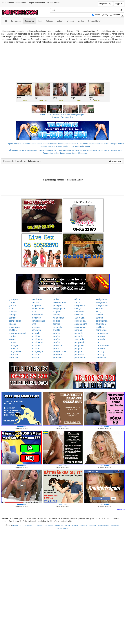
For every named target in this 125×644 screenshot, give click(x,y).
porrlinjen (100, 349)
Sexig (99, 312)
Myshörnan (59, 525)
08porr (78, 299)
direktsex (13, 312)
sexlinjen (79, 315)
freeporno (36, 306)
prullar (56, 299)
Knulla (119, 150)
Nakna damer (59, 153)
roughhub (58, 312)
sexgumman (102, 321)
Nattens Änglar (104, 525)
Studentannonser (46, 150)
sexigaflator (101, 302)
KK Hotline (49, 525)
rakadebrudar (59, 302)
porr (98, 342)
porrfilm (12, 302)
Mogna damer (71, 153)
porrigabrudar (15, 351)
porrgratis (36, 330)
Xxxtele (68, 525)
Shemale (117, 15)
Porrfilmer (112, 150)
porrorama (79, 355)
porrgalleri (36, 333)
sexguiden (101, 324)
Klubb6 (68, 146)
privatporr (58, 306)
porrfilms (36, 336)
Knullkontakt (66, 150)
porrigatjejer (37, 351)
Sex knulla (79, 318)
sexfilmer (100, 327)
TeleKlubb (93, 525)
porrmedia (101, 339)
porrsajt (12, 342)
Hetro (98, 15)
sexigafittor (80, 306)
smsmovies (14, 327)
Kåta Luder (13, 150)
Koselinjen (62, 144)
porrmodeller (15, 321)
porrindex (58, 355)
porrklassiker (102, 333)
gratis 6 (12, 306)
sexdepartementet (17, 333)
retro (34, 324)
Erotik (75, 150)
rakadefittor (58, 318)
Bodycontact (85, 146)
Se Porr (99, 309)
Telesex (46, 144)
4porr (34, 312)
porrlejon (13, 315)
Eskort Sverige (110, 144)
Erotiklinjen (39, 525)
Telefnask (84, 525)
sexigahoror (102, 299)
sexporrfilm (80, 339)
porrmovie (101, 336)
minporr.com (17, 525)
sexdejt (12, 339)
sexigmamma (81, 324)
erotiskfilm (36, 318)
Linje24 (10, 144)
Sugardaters (48, 153)
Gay (106, 15)
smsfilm (35, 302)
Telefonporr (83, 144)
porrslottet (58, 358)
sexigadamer (102, 306)
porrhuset (13, 355)
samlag (57, 315)
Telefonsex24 (73, 144)
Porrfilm (57, 330)
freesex (12, 324)
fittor (11, 309)
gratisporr (13, 299)
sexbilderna (37, 299)
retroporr (36, 327)
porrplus (78, 349)
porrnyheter (80, 358)
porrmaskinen (102, 345)
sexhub (99, 315)
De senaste (116, 161)
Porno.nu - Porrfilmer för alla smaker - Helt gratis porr (63, 115)
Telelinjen (17, 144)
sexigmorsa (80, 321)
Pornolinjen (29, 525)
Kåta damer (83, 153)
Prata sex (53, 144)
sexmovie (79, 312)
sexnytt (78, 309)
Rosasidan (60, 146)
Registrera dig (105, 4)
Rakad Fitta (92, 150)
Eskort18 (75, 146)
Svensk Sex (102, 150)
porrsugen (14, 345)
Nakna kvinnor (32, 150)
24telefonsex (38, 309)
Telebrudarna (27, 144)
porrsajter (79, 333)
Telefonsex (38, 144)
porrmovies (101, 330)
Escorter (57, 150)
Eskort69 (22, 150)
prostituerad (37, 315)
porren (56, 349)
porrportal (79, 342)
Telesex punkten (62, 528)
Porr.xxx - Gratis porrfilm (62, 117)
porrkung (100, 351)
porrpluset (79, 345)
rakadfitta (57, 327)
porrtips (57, 321)
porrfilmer (36, 345)
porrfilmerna (37, 339)
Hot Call (75, 525)
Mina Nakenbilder (96, 144)
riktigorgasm (59, 309)
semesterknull (38, 321)
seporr (78, 302)
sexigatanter (80, 327)
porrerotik (58, 345)
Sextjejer (52, 146)
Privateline (115, 525)
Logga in (119, 4)
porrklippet (101, 358)
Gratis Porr (82, 150)
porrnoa (78, 330)
